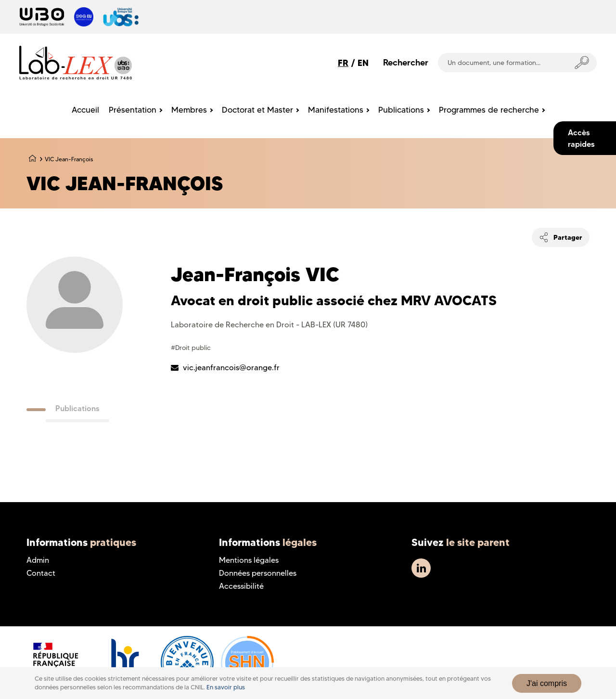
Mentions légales (249, 560)
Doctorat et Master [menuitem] (257, 110)
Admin (38, 560)
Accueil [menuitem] (85, 110)
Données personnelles (258, 573)
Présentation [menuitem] (133, 110)
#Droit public (191, 348)
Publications (77, 408)
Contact (41, 573)
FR (343, 63)
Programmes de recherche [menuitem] (489, 110)
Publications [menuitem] (401, 110)
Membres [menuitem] (189, 110)
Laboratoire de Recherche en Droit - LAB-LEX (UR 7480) (269, 325)
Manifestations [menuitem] (336, 110)
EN (363, 63)
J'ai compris (547, 683)
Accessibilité (241, 586)
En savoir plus (226, 687)
